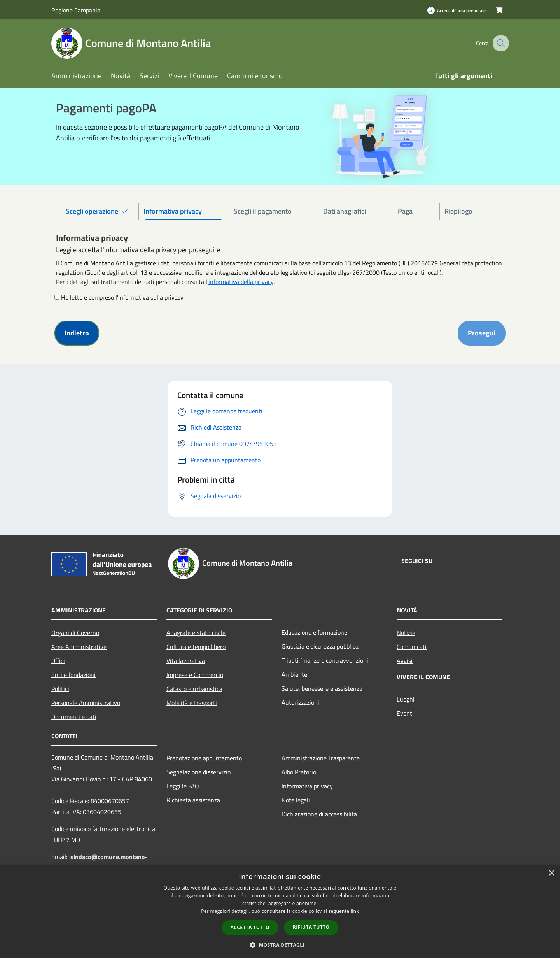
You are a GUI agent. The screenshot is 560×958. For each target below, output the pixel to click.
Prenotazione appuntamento (204, 758)
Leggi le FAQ (183, 786)
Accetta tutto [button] (250, 927)
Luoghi (406, 699)
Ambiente (294, 674)
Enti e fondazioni (73, 675)
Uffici (58, 661)
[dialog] (280, 912)
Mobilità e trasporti (192, 703)
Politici (60, 689)
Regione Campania (76, 10)
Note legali (296, 800)
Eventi (405, 713)
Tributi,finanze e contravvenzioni (325, 660)
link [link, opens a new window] (355, 911)
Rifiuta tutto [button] (311, 927)
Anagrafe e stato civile (196, 633)
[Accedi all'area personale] (457, 10)
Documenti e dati (74, 717)
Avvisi (405, 661)
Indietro (77, 333)
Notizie (406, 633)
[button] (280, 945)
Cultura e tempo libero (196, 647)
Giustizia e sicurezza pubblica (320, 646)
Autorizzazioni (300, 702)
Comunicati (412, 647)
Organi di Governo (75, 633)
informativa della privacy (241, 282)
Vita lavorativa (186, 661)
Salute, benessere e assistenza (322, 688)
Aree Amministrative (79, 647)
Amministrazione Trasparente (321, 758)
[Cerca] (499, 43)
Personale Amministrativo (86, 703)
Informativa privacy (307, 786)
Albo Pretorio (299, 772)
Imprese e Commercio (195, 675)
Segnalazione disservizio (199, 772)
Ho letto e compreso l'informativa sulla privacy (122, 297)
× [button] (551, 873)
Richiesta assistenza (193, 800)
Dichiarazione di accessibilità (319, 814)
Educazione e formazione (314, 632)
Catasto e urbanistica (194, 689)
